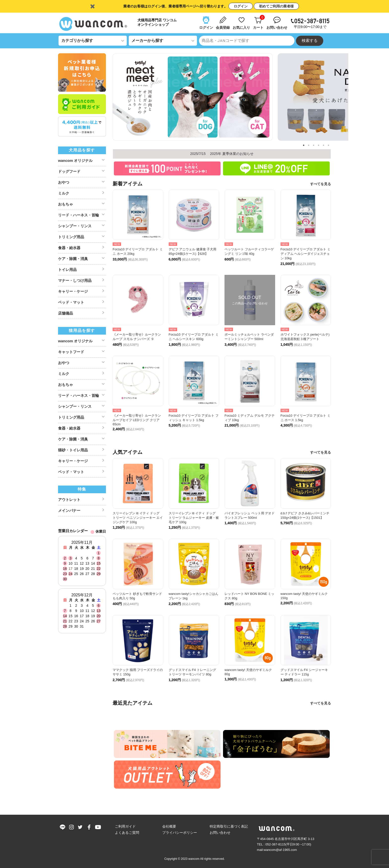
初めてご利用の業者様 (276, 6)
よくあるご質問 (127, 833)
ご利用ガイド (125, 826)
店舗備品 (65, 313)
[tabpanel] (193, 98)
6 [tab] (328, 145)
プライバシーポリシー (180, 833)
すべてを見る (321, 184)
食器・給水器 (69, 248)
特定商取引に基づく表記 (229, 826)
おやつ (64, 182)
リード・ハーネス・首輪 (79, 215)
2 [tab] (309, 145)
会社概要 (169, 826)
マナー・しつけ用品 (75, 280)
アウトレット (69, 500)
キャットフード (71, 352)
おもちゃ (65, 204)
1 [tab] (304, 145)
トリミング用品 (71, 237)
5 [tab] (324, 145)
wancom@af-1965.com (280, 850)
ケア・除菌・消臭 (73, 259)
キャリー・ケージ (73, 291)
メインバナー (69, 510)
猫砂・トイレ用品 (73, 450)
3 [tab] (314, 145)
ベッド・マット (71, 302)
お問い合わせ (220, 833)
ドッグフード (69, 171)
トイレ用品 (67, 270)
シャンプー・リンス (75, 226)
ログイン (241, 6)
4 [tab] (319, 145)
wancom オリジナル (75, 160)
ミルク (64, 193)
